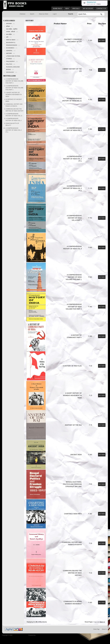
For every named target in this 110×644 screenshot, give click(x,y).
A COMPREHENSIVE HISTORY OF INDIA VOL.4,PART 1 (74, 218)
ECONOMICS (12, 48)
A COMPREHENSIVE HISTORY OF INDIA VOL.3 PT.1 (72, 159)
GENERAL (11, 51)
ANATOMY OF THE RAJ (73, 425)
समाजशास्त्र (10, 24)
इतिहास (9, 26)
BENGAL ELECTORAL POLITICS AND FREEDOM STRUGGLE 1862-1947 (72, 484)
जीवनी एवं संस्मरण (12, 40)
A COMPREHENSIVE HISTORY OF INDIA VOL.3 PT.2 (72, 188)
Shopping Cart (91, 2)
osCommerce (40, 635)
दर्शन (9, 37)
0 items (99, 4)
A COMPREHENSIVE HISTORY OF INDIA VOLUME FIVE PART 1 (74, 277)
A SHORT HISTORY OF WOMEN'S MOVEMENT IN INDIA (72, 395)
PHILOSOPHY (12, 61)
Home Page (96, 629)
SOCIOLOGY (12, 72)
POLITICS (11, 64)
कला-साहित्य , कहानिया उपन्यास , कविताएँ (12, 30)
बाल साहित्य (10, 34)
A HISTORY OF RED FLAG (72, 366)
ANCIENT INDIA (76, 455)
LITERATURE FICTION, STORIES (13, 57)
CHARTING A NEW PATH (73, 514)
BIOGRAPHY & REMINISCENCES (13, 44)
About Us (104, 629)
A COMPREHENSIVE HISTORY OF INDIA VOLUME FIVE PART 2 (74, 307)
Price (89, 24)
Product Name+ (60, 24)
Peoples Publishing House (20, 635)
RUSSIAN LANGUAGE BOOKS (13, 68)
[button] (57, 9)
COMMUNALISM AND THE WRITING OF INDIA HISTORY (72, 573)
